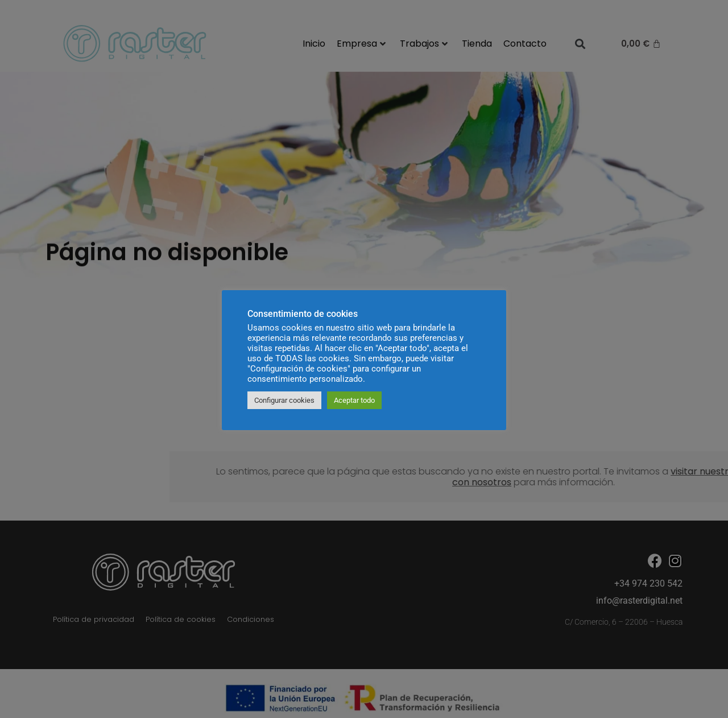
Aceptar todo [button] (354, 400)
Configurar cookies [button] (284, 400)
